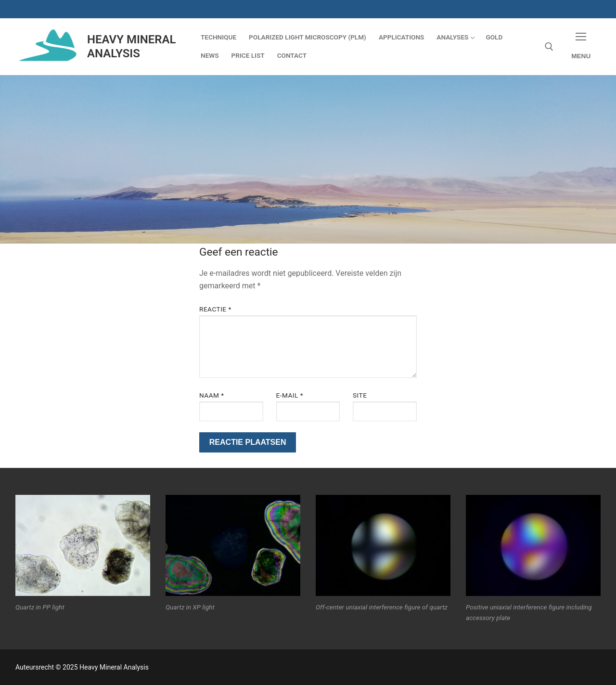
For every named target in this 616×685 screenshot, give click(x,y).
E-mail (290, 395)
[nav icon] (581, 46)
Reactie (215, 309)
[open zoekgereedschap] (549, 47)
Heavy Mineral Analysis (132, 46)
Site (360, 395)
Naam (212, 395)
